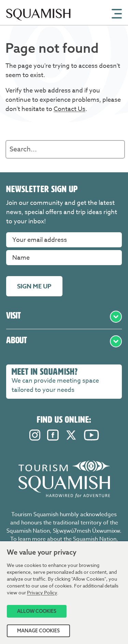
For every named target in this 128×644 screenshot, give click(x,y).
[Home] (38, 23)
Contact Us (69, 109)
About (64, 341)
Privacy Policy (42, 592)
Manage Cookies (38, 631)
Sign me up (34, 286)
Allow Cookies (37, 611)
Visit (64, 317)
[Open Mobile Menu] (117, 13)
